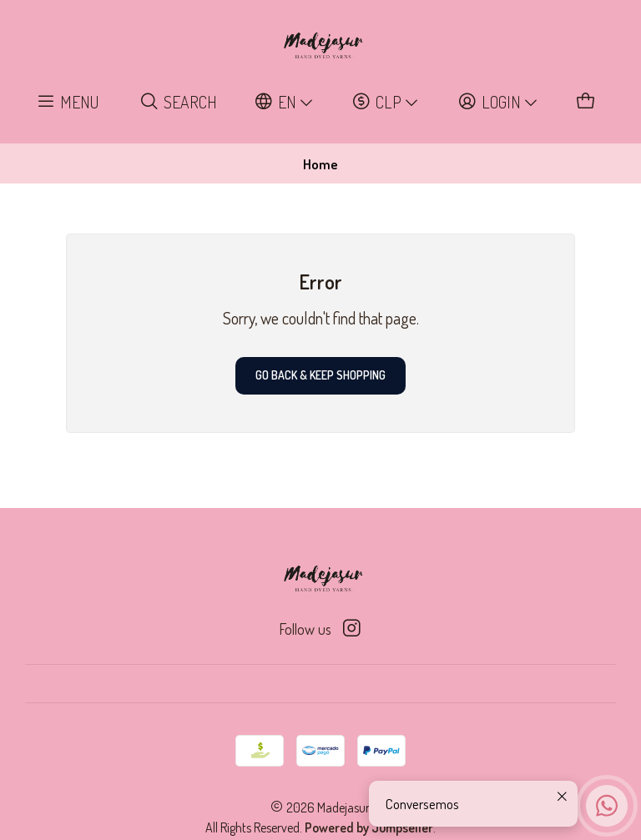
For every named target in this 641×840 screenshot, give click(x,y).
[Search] (179, 102)
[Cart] (586, 102)
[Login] (498, 102)
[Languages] (285, 102)
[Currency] (386, 102)
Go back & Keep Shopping (320, 375)
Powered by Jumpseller (369, 827)
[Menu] (68, 102)
